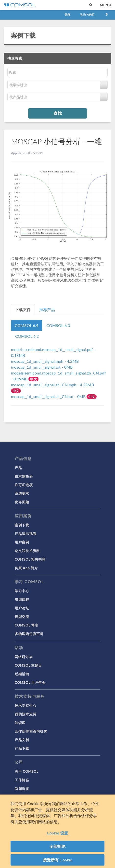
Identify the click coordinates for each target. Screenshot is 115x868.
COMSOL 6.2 (27, 336)
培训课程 (22, 599)
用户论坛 (22, 608)
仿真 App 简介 (26, 568)
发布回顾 (22, 502)
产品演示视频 (26, 533)
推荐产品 (47, 309)
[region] (57, 831)
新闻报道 (22, 788)
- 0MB (42, 367)
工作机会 (22, 780)
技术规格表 (24, 476)
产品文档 (22, 740)
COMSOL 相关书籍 (30, 559)
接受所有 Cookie (58, 860)
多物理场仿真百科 (29, 634)
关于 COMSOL (26, 771)
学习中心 (22, 591)
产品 (18, 468)
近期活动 (22, 674)
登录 (67, 15)
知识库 (20, 723)
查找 (58, 113)
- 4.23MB (52, 385)
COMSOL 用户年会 (30, 682)
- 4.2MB (45, 361)
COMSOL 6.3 (58, 325)
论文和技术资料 (27, 551)
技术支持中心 (26, 705)
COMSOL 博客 (26, 625)
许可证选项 (24, 485)
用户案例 (22, 542)
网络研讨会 (24, 657)
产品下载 (22, 748)
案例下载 (23, 35)
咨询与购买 (87, 15)
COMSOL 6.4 (27, 325)
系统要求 (22, 493)
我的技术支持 (26, 714)
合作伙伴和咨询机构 (31, 731)
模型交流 (22, 616)
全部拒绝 (57, 846)
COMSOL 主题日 (28, 665)
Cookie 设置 (57, 833)
